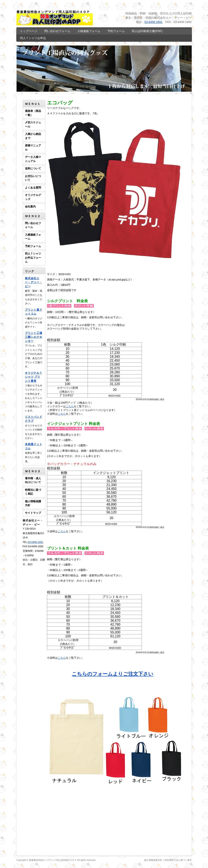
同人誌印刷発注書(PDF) (147, 31)
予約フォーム (116, 31)
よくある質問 (33, 188)
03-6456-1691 (153, 22)
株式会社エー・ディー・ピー (34, 282)
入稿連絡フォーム (89, 31)
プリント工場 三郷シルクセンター (34, 337)
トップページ (29, 31)
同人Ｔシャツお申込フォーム (33, 258)
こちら (70, 406)
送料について (33, 168)
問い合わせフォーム (57, 31)
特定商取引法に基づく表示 (178, 860)
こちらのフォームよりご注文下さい (113, 674)
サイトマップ (33, 513)
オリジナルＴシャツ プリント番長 (34, 377)
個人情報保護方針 (153, 860)
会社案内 (30, 207)
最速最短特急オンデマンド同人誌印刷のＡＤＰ (53, 860)
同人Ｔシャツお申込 (33, 38)
